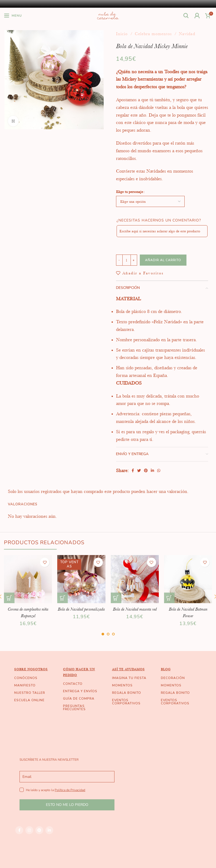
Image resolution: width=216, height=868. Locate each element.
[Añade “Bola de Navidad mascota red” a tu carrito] (116, 598)
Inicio (123, 34)
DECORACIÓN (173, 685)
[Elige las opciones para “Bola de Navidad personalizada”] (63, 598)
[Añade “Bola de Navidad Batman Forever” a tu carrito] (169, 598)
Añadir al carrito (163, 260)
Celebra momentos (154, 34)
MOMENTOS (122, 692)
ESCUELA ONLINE (29, 707)
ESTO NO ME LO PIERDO (67, 812)
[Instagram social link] (29, 837)
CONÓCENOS (26, 685)
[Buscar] (186, 16)
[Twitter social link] (139, 470)
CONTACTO (73, 690)
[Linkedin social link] (152, 470)
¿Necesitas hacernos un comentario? (159, 220)
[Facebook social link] (133, 470)
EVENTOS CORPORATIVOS (126, 708)
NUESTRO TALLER (30, 699)
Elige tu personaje (129, 192)
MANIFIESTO (25, 692)
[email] (67, 783)
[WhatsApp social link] (159, 470)
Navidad (187, 34)
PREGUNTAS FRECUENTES (74, 714)
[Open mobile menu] (13, 16)
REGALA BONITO (127, 699)
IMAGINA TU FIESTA (129, 685)
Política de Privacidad (70, 797)
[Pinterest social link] (146, 470)
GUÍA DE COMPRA (79, 705)
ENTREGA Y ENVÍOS (80, 698)
